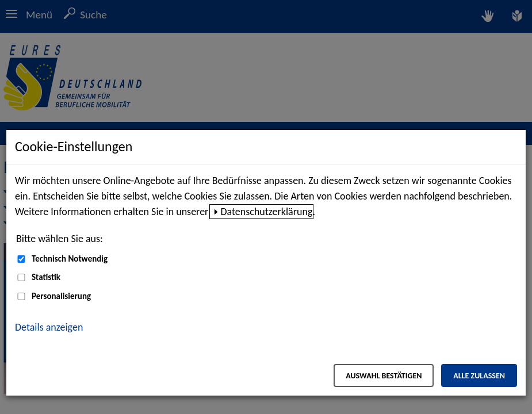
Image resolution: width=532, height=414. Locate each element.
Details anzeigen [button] (49, 327)
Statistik (46, 277)
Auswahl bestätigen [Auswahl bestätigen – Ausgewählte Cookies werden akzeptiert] (384, 376)
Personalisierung (61, 296)
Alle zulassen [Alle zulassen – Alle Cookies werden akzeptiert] (479, 376)
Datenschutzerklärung (266, 212)
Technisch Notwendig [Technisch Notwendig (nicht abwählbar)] (70, 259)
